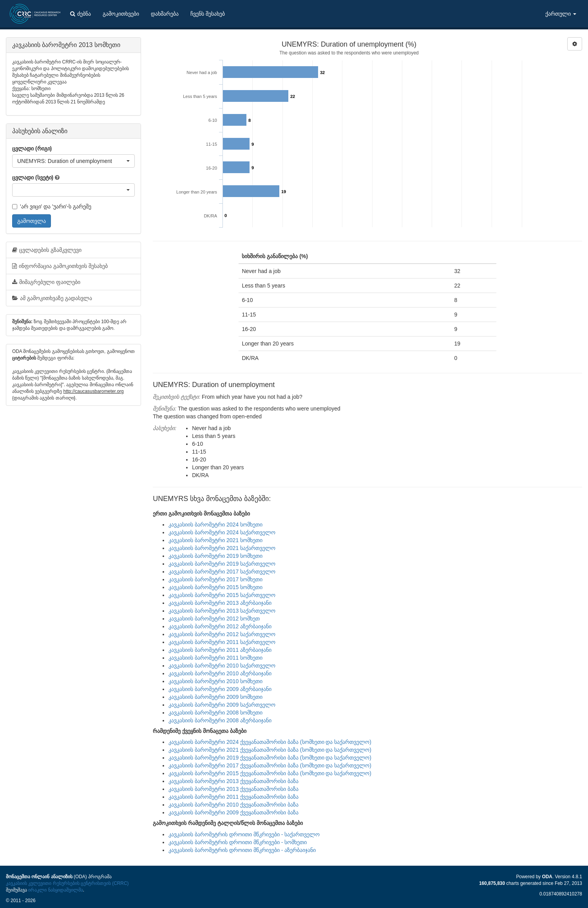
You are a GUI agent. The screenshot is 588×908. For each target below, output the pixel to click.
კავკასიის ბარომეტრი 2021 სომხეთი (215, 540)
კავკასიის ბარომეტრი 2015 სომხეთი (215, 587)
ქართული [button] (561, 14)
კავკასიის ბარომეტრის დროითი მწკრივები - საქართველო (244, 834)
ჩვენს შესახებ (208, 14)
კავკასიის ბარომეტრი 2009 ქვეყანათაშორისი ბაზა (233, 812)
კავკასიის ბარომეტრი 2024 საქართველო (222, 532)
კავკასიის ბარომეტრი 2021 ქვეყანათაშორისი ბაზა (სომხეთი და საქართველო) (270, 750)
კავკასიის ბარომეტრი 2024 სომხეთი (215, 525)
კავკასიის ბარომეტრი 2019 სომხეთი (215, 556)
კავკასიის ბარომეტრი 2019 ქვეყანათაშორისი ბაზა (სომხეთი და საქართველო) (270, 758)
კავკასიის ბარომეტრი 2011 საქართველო (222, 642)
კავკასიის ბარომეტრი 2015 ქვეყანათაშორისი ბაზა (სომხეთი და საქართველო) (270, 773)
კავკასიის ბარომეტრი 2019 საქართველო (222, 564)
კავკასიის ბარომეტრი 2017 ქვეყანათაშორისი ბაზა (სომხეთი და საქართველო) (270, 765)
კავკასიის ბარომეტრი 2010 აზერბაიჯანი (220, 673)
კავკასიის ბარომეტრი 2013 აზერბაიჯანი (220, 603)
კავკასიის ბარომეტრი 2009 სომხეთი (215, 697)
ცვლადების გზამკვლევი (47, 250)
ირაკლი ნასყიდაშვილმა (55, 890)
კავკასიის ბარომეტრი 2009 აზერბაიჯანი (220, 689)
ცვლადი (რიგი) (32, 148)
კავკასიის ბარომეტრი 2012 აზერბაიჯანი (220, 626)
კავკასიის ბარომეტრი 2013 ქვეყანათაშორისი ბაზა (233, 781)
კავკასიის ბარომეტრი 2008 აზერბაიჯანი (220, 720)
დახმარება (165, 14)
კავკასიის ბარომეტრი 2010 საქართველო (222, 666)
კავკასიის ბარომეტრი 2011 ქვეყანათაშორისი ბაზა (233, 797)
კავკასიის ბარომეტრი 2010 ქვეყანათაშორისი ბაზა (233, 805)
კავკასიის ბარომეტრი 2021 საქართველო (222, 548)
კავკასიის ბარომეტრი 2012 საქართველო (222, 634)
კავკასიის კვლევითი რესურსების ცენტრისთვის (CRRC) (67, 883)
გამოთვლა (32, 221)
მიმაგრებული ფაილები (46, 282)
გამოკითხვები (121, 14)
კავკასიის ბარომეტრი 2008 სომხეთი (215, 713)
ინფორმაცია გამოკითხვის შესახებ (60, 266)
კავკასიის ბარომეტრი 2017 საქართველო (222, 572)
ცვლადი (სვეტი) (33, 177)
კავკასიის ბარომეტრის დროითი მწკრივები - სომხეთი (238, 842)
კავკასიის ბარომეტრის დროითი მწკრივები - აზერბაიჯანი (242, 850)
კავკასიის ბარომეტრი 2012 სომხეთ (214, 619)
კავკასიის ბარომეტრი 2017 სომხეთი (215, 579)
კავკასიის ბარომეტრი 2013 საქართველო (222, 611)
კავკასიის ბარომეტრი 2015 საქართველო (222, 595)
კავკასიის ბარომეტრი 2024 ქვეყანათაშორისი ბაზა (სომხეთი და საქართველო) (270, 742)
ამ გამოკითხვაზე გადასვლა (52, 298)
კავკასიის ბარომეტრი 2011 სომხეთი (215, 658)
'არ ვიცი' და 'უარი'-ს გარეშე (52, 206)
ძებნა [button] (81, 14)
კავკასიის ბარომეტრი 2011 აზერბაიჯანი (220, 650)
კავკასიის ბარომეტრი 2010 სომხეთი (215, 681)
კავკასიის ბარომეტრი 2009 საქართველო (222, 705)
